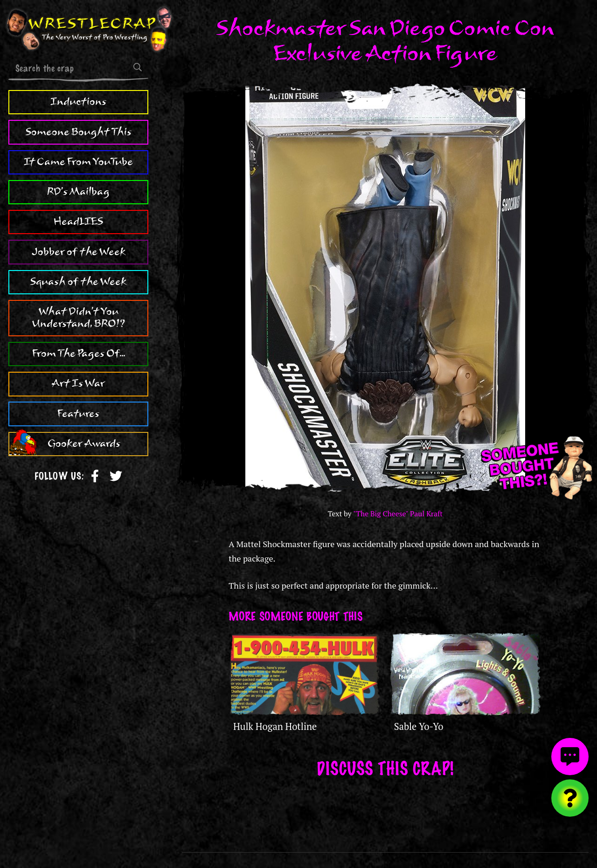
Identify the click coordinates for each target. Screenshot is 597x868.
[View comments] (570, 757)
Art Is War (78, 383)
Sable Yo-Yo (419, 726)
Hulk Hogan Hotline (275, 726)
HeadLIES (78, 222)
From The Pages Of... (79, 354)
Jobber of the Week (79, 252)
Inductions (78, 102)
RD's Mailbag (78, 192)
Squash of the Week (78, 282)
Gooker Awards (84, 444)
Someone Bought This (79, 132)
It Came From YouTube (78, 162)
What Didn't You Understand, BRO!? (79, 318)
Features (78, 414)
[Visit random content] (570, 798)
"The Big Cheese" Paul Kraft (398, 514)
